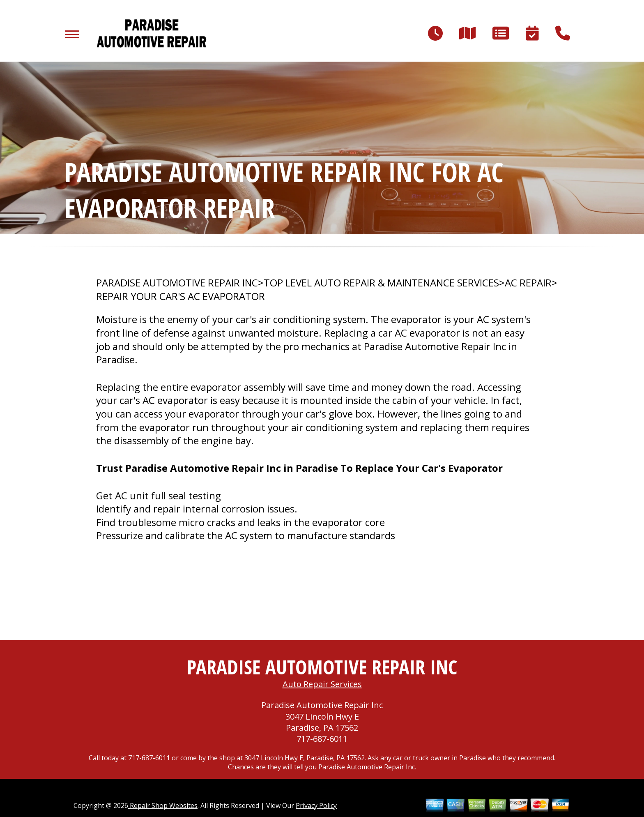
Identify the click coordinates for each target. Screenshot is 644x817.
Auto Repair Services (322, 684)
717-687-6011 (322, 739)
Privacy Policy (316, 805)
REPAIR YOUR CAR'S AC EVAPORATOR (181, 296)
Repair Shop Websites (163, 805)
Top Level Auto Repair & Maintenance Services (381, 283)
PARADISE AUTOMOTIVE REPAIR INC (177, 283)
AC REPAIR (528, 283)
